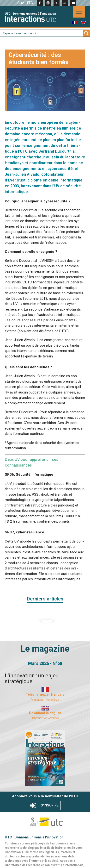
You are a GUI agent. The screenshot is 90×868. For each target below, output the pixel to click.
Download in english (45, 713)
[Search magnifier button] (86, 33)
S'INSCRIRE (50, 805)
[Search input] (42, 33)
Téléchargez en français (45, 694)
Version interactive (45, 699)
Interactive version (45, 718)
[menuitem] (74, 22)
